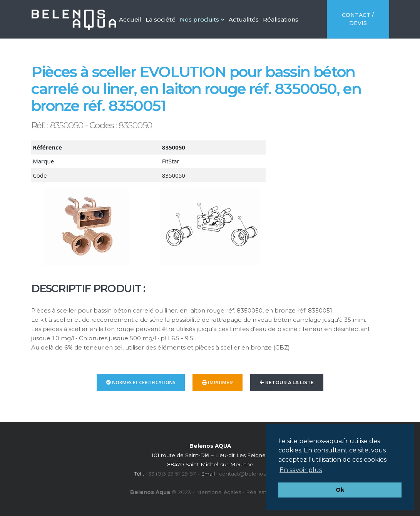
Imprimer (218, 382)
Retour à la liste (287, 382)
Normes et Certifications (141, 382)
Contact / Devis (358, 19)
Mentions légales (218, 492)
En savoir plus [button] (301, 470)
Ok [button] (340, 490)
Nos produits (202, 19)
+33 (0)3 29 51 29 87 (171, 474)
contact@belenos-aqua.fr (252, 474)
